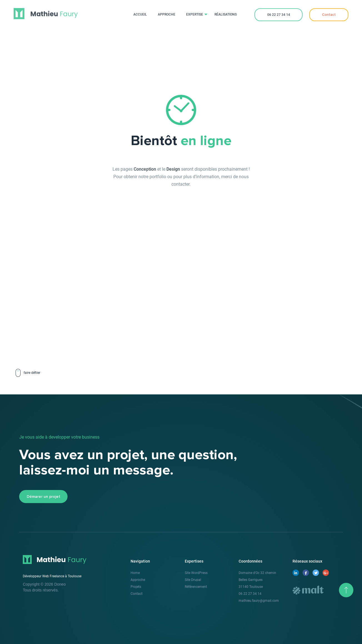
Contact (137, 594)
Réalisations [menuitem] (226, 14)
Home (135, 573)
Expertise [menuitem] (195, 14)
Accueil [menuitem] (140, 14)
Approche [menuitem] (167, 14)
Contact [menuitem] (329, 15)
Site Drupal (193, 580)
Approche (138, 580)
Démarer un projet (43, 497)
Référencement (196, 587)
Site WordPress (196, 573)
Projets (136, 587)
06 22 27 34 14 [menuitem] (279, 15)
